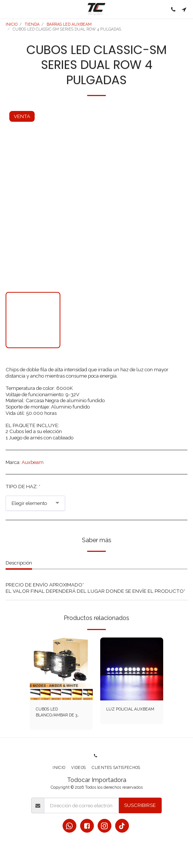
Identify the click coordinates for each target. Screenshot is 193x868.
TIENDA (32, 24)
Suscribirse (140, 805)
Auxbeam (33, 462)
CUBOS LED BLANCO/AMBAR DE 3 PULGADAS (56, 713)
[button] (8, 9)
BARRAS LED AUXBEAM (69, 24)
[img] (61, 669)
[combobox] (35, 503)
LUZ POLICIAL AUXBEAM (130, 709)
